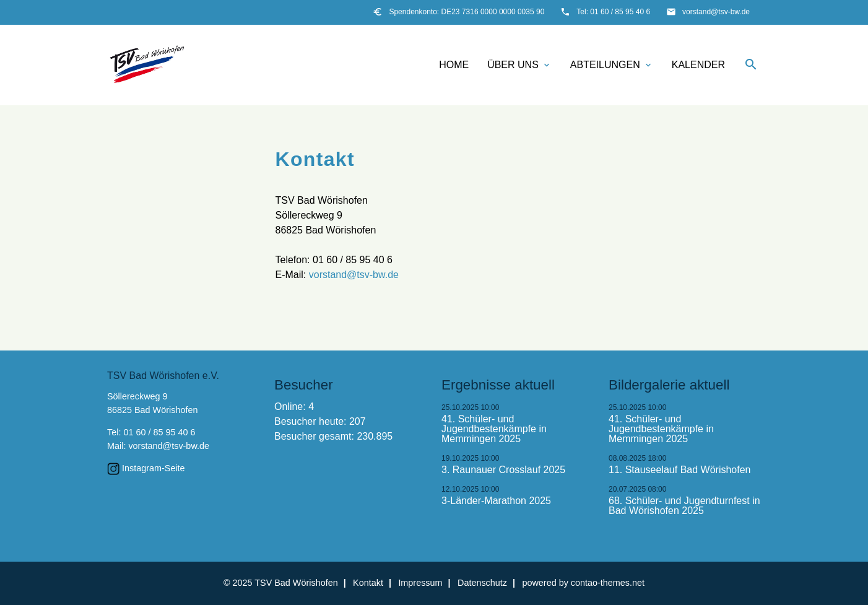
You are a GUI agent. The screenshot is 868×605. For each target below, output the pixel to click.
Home (454, 65)
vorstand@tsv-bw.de (716, 12)
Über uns (519, 65)
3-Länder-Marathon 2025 (496, 501)
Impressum (420, 583)
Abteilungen (612, 65)
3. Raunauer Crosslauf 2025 (503, 470)
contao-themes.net (608, 583)
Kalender (698, 65)
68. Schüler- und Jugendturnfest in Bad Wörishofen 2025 (684, 506)
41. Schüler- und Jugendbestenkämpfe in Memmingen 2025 (494, 429)
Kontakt (368, 583)
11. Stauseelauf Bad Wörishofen (679, 470)
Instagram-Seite (154, 468)
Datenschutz (482, 583)
